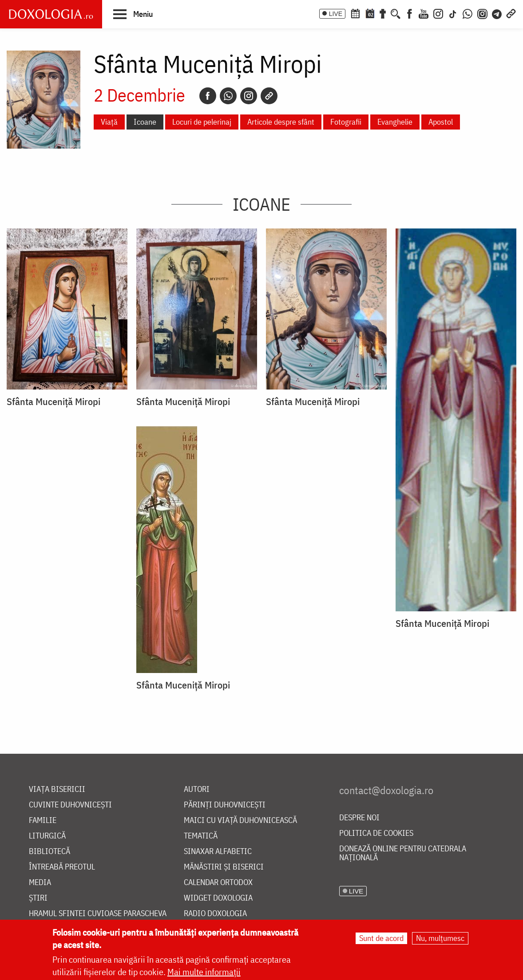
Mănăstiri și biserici (224, 867)
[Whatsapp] (228, 96)
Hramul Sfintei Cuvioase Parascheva (98, 914)
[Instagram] (438, 13)
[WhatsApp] (468, 13)
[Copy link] (269, 96)
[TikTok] (453, 13)
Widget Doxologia (218, 898)
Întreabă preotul (62, 867)
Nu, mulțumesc (440, 939)
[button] (133, 14)
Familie (43, 821)
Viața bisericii (57, 789)
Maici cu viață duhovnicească (240, 821)
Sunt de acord (381, 939)
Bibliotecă (50, 852)
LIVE (336, 14)
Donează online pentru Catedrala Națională (403, 853)
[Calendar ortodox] (355, 13)
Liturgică (47, 836)
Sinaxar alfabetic (218, 852)
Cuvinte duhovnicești (70, 805)
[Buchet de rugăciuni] (383, 13)
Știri (38, 898)
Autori (197, 789)
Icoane (145, 122)
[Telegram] (497, 13)
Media (40, 883)
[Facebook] (410, 13)
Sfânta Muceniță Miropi (53, 401)
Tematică (201, 836)
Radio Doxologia (215, 914)
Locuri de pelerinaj (202, 122)
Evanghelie (395, 122)
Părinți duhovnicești (225, 805)
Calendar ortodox (218, 883)
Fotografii (346, 122)
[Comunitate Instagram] (482, 13)
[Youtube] (424, 13)
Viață (109, 122)
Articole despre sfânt (281, 122)
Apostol (441, 122)
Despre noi (359, 818)
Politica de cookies (376, 833)
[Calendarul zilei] (370, 13)
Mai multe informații (204, 973)
